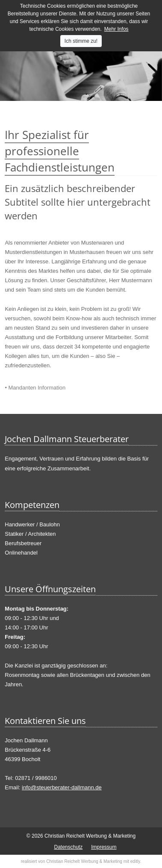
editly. (136, 861)
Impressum (104, 847)
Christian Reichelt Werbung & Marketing (84, 861)
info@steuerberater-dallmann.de (62, 787)
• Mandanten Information (35, 388)
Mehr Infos (116, 29)
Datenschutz (68, 847)
